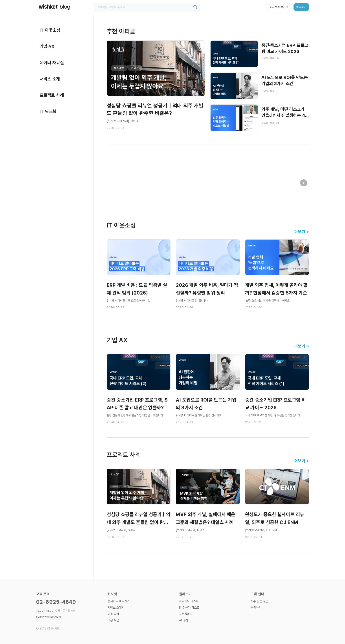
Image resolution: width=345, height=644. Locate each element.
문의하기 (256, 608)
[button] (304, 183)
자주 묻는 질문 (259, 601)
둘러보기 (185, 594)
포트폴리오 (186, 614)
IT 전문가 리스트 (189, 608)
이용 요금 (113, 620)
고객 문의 (43, 594)
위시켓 (112, 594)
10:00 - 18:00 (56, 611)
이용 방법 (113, 614)
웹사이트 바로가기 (119, 601)
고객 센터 (257, 594)
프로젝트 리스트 (189, 601)
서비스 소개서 (116, 608)
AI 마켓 (184, 620)
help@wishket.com (49, 617)
